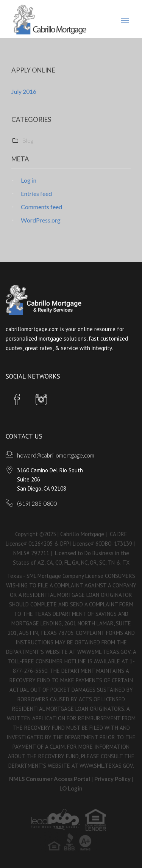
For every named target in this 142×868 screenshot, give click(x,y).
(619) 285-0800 (37, 503)
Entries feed (36, 193)
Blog (28, 140)
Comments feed (41, 207)
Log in (29, 180)
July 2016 (24, 91)
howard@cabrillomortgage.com (56, 455)
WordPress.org (41, 220)
